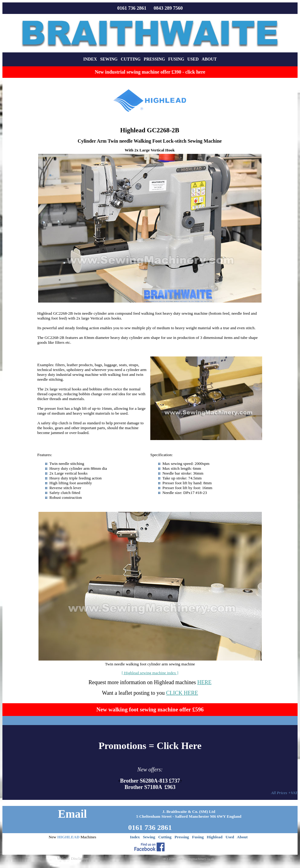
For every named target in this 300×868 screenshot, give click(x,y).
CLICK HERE (182, 693)
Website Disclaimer (73, 858)
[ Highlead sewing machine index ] (150, 673)
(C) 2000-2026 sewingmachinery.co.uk (189, 859)
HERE (204, 682)
